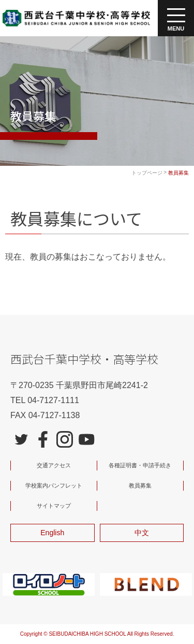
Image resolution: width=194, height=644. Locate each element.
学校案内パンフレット (54, 485)
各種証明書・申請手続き (140, 465)
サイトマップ (54, 506)
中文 (142, 533)
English (52, 533)
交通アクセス (54, 465)
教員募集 (140, 485)
